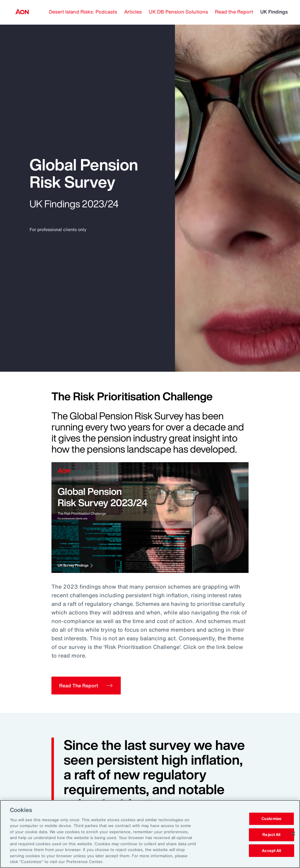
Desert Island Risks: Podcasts (83, 12)
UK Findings (274, 12)
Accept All (271, 851)
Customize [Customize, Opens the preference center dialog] (272, 819)
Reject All (271, 835)
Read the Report (234, 12)
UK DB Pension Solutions (178, 12)
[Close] (293, 834)
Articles (133, 12)
